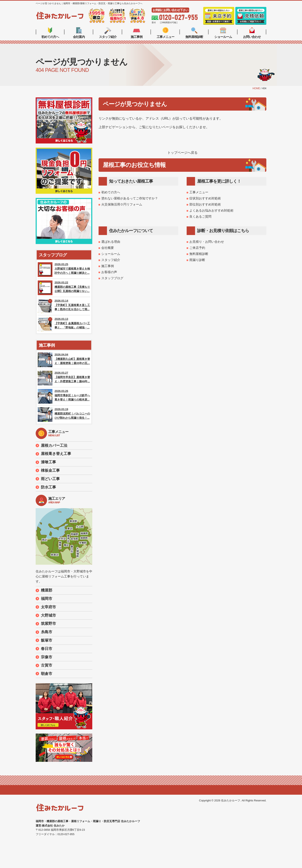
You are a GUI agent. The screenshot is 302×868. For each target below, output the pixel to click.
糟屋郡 (47, 590)
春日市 (47, 649)
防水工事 (48, 487)
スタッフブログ (112, 278)
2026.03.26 (64, 396)
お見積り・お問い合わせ (207, 242)
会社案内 (79, 33)
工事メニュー (165, 33)
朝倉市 (47, 674)
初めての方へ (50, 33)
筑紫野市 (48, 624)
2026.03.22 (64, 288)
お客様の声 (109, 272)
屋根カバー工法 (54, 446)
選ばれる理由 (111, 242)
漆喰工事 (48, 462)
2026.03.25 (64, 270)
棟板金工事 (50, 470)
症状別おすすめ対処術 (205, 198)
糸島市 (47, 632)
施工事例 (137, 33)
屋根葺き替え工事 (56, 454)
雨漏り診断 (197, 260)
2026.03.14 (64, 306)
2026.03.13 (64, 324)
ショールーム (223, 33)
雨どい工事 (50, 479)
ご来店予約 (197, 248)
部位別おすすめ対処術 (205, 204)
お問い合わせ (252, 33)
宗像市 (47, 657)
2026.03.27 (64, 378)
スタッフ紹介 (108, 33)
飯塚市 (47, 640)
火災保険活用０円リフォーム (122, 204)
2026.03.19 (64, 415)
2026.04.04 (64, 360)
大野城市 (48, 615)
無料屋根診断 (194, 33)
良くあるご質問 (200, 216)
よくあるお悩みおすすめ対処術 (211, 210)
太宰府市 (48, 607)
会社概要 (108, 248)
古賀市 (47, 665)
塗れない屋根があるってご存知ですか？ (130, 198)
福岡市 (47, 599)
